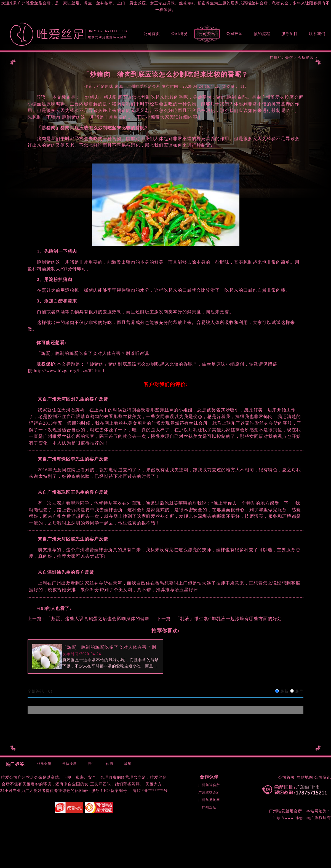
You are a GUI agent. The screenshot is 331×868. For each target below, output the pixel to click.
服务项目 (290, 34)
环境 (47, 784)
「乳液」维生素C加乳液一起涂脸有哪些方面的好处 (229, 619)
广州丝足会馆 (281, 57)
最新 (284, 691)
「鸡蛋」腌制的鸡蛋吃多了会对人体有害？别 (109, 647)
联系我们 (317, 34)
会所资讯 (306, 57)
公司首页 (152, 34)
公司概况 (179, 34)
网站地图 (305, 777)
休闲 (110, 764)
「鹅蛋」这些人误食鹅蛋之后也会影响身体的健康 (98, 619)
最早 (299, 691)
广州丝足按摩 (209, 800)
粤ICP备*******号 (150, 791)
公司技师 (234, 34)
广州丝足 (209, 807)
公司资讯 (207, 34)
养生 (91, 764)
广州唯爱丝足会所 (285, 811)
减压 (128, 764)
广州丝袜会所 (209, 785)
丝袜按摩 (70, 764)
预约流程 (262, 34)
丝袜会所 (44, 764)
